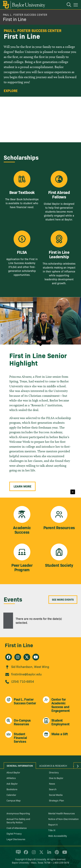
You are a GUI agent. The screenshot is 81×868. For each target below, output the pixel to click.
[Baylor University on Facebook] (25, 854)
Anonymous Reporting (18, 813)
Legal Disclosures (16, 839)
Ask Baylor (12, 783)
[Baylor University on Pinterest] (56, 854)
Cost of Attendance (17, 828)
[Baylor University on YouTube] (64, 854)
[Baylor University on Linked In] (49, 854)
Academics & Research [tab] (53, 766)
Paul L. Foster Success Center (25, 15)
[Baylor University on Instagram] (33, 854)
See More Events (63, 599)
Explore (11, 91)
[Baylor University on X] (41, 854)
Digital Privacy (14, 833)
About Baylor (13, 772)
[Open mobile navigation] (76, 5)
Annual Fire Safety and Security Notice (18, 821)
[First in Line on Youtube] (36, 657)
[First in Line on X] (27, 657)
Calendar (11, 795)
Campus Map (14, 800)
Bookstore (12, 789)
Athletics (11, 778)
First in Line (15, 19)
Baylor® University (37, 859)
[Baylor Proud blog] (18, 854)
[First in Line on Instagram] (18, 657)
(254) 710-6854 (23, 681)
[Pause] (73, 492)
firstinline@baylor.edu (26, 674)
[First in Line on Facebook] (9, 657)
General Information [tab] (20, 766)
